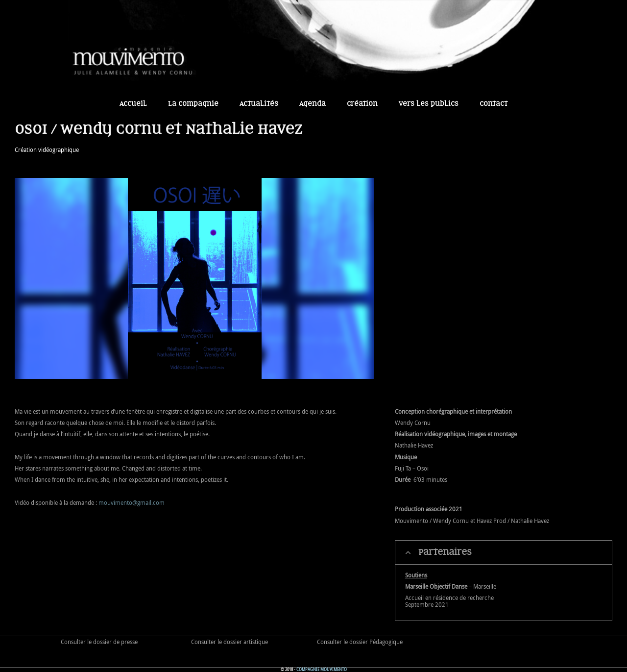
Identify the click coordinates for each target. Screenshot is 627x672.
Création (362, 104)
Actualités (259, 104)
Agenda (313, 104)
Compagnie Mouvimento (322, 670)
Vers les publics (429, 104)
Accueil (133, 104)
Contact (494, 104)
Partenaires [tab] (438, 552)
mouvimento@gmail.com (132, 502)
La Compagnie (193, 104)
